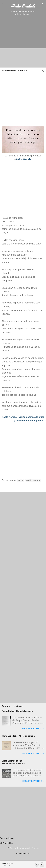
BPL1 (20, 480)
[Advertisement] (23, 42)
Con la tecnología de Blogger (23, 848)
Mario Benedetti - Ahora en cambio (18, 736)
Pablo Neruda (9, 417)
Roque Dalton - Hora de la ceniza (17, 711)
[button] (43, 71)
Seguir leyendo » (33, 728)
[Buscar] (43, 5)
